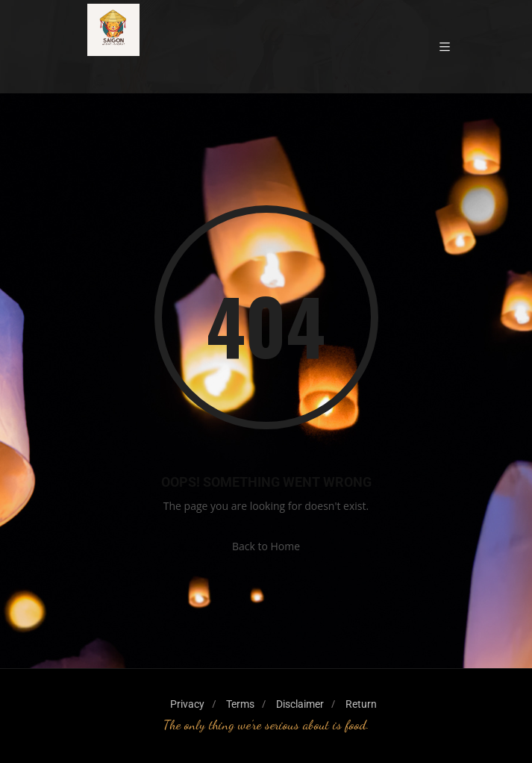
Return (361, 704)
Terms (240, 704)
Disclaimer (300, 704)
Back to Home (266, 546)
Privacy (187, 704)
